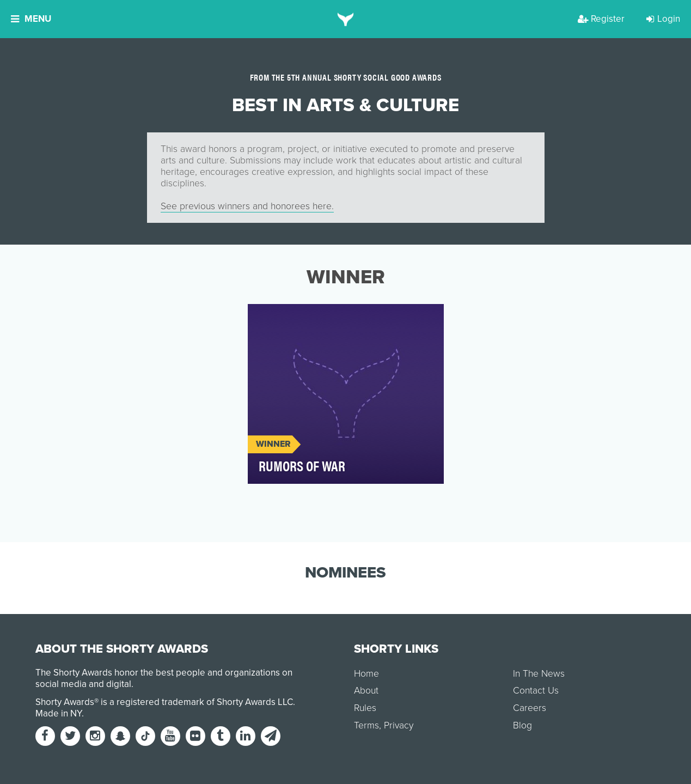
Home (366, 674)
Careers (530, 708)
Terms (366, 725)
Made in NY (59, 713)
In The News (539, 674)
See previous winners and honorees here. (247, 206)
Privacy (399, 725)
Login (663, 19)
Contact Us (536, 691)
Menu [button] (31, 19)
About (366, 691)
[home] (345, 19)
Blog (522, 725)
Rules (365, 708)
